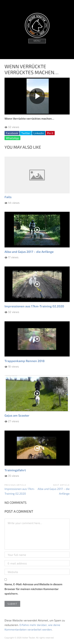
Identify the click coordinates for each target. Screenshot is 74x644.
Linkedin (39, 133)
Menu (37, 41)
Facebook (12, 133)
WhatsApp (12, 138)
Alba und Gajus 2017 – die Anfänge (29, 252)
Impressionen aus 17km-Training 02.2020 (34, 306)
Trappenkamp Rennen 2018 (25, 361)
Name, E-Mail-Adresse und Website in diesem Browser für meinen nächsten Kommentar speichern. (33, 589)
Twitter (26, 133)
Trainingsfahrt (15, 470)
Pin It (50, 133)
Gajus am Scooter (17, 415)
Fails (8, 197)
